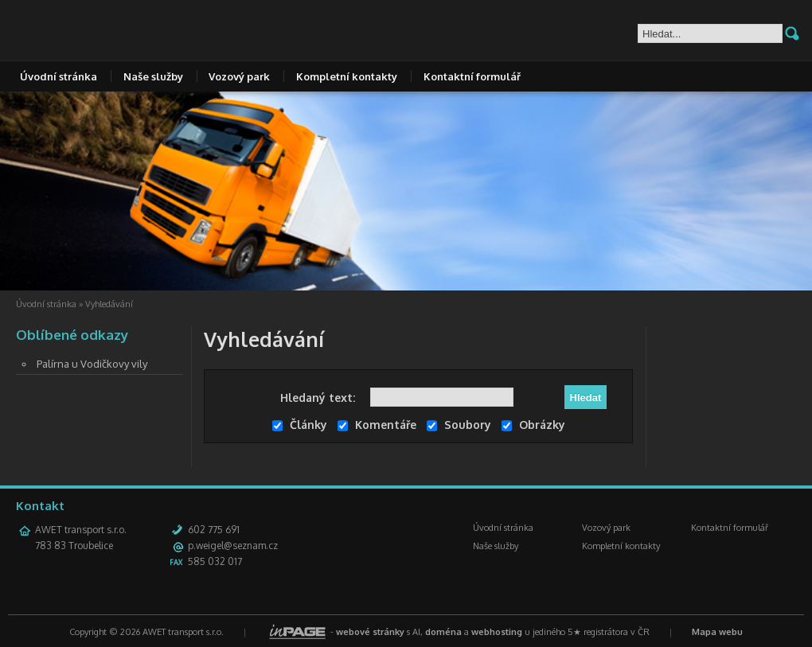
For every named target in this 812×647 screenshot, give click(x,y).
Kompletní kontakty (347, 76)
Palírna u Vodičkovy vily (92, 364)
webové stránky (370, 632)
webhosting (497, 632)
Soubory (459, 425)
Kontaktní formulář (472, 76)
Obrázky (533, 425)
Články (300, 425)
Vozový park (239, 76)
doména (443, 632)
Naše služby (153, 76)
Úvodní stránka (59, 76)
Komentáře (377, 425)
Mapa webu (717, 632)
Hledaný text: (318, 398)
